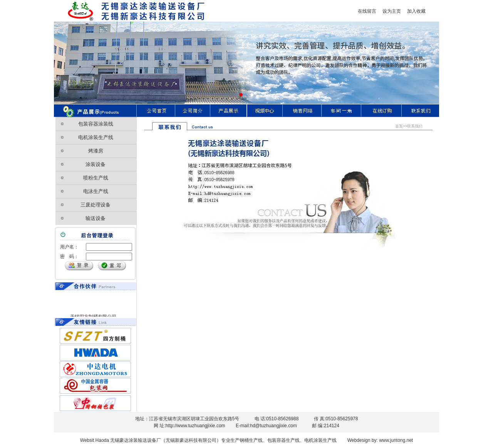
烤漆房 (96, 151)
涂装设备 (96, 164)
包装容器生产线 (283, 440)
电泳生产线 (96, 191)
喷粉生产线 (96, 178)
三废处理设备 (96, 205)
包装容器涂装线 (96, 124)
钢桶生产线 (251, 440)
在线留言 (367, 11)
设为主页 (389, 11)
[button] (241, 95)
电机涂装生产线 (96, 137)
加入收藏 (416, 11)
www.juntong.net (395, 440)
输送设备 (96, 218)
